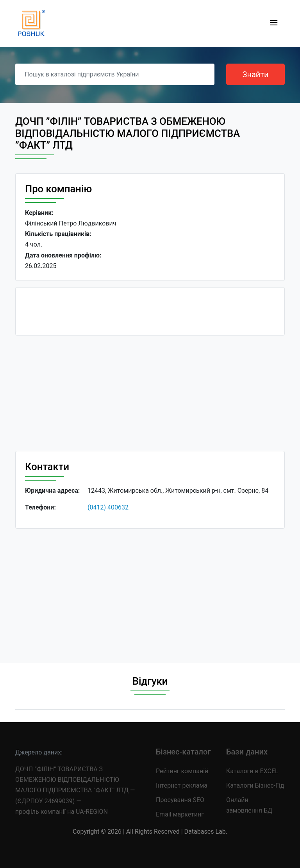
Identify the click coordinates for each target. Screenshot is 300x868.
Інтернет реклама (182, 785)
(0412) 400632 (108, 507)
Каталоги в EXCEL (252, 771)
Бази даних (247, 752)
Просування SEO (180, 800)
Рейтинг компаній (182, 771)
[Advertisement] (150, 396)
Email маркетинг (180, 814)
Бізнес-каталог (183, 752)
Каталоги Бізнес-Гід (255, 785)
